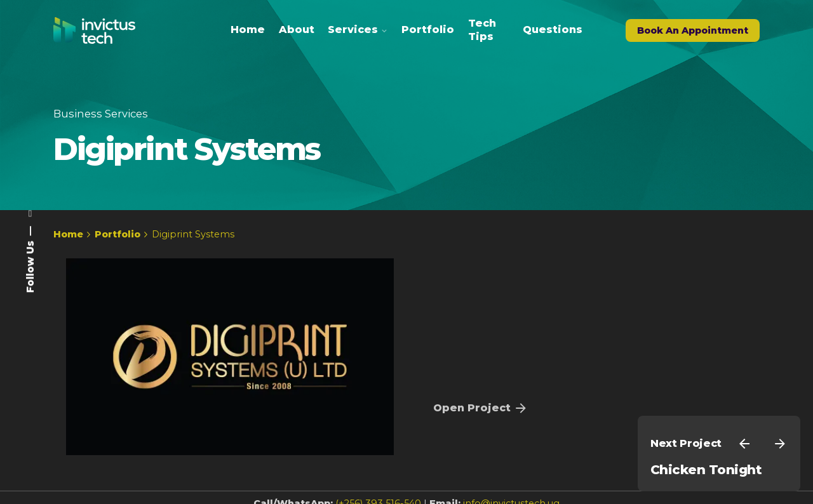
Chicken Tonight (706, 470)
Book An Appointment (693, 30)
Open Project (481, 408)
